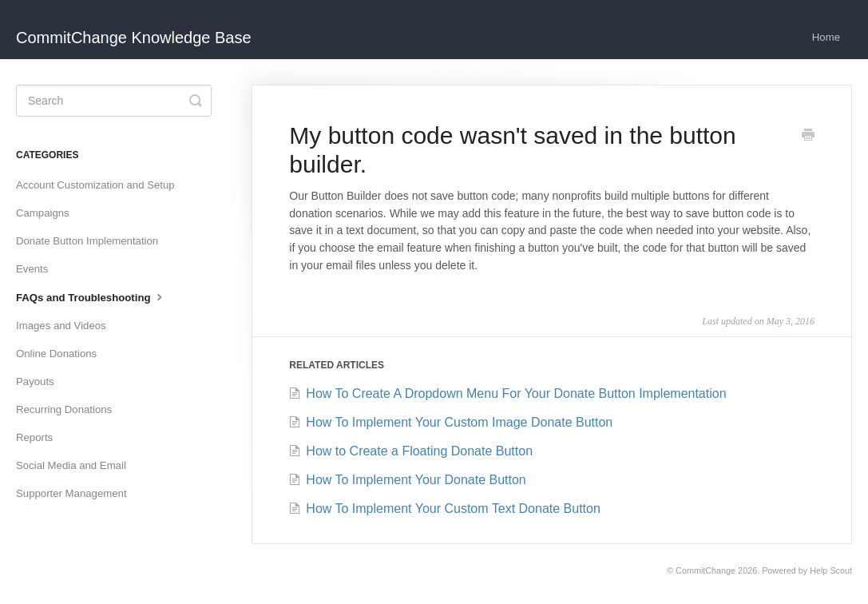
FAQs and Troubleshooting (91, 296)
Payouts (35, 381)
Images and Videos (61, 326)
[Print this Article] (808, 137)
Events (32, 269)
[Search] (114, 101)
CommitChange (705, 570)
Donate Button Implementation (87, 241)
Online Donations (56, 354)
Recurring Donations (64, 409)
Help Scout (831, 570)
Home (826, 37)
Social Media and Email (71, 465)
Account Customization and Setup (95, 185)
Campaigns (43, 213)
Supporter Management (71, 493)
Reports (34, 437)
